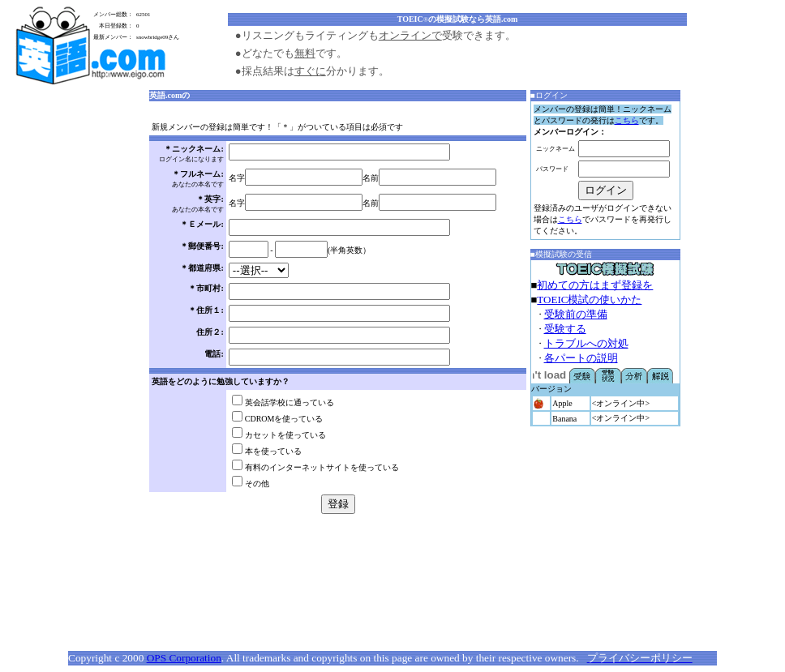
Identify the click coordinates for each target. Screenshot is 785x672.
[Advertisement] (79, 336)
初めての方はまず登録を (595, 285)
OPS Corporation (184, 658)
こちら (627, 120)
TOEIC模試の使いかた (589, 300)
